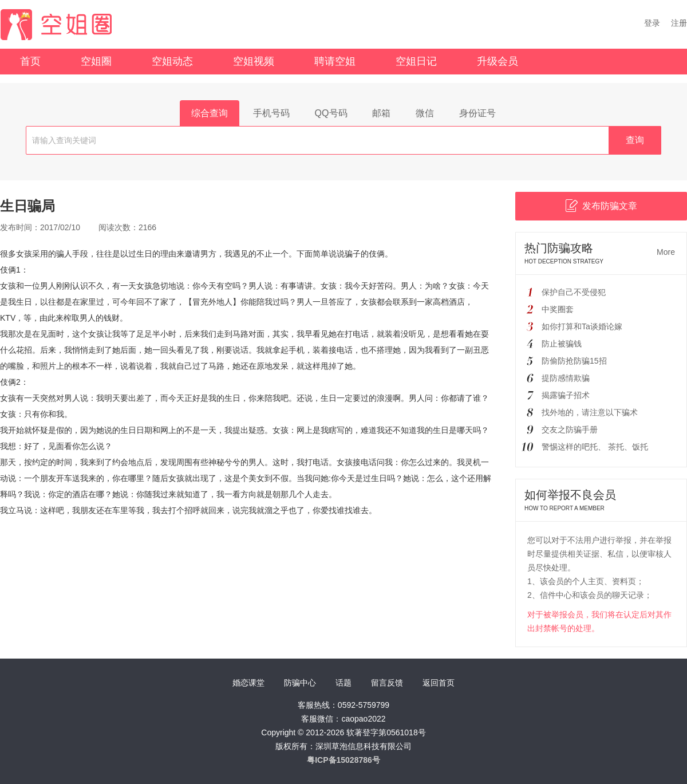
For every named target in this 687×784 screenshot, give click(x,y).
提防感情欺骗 (566, 378)
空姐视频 (254, 61)
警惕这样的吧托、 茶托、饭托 (595, 447)
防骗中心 (300, 683)
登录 (652, 23)
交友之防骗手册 (570, 430)
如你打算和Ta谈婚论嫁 (582, 326)
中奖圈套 (558, 309)
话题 (343, 683)
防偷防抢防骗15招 (574, 361)
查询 (635, 140)
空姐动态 (172, 61)
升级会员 (498, 61)
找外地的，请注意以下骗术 (590, 412)
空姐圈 (96, 61)
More (666, 252)
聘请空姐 (335, 61)
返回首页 (439, 683)
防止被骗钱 (562, 344)
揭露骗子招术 (566, 395)
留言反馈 (387, 683)
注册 (679, 23)
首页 (30, 61)
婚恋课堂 (248, 683)
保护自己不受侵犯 (574, 292)
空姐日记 (416, 61)
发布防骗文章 (601, 206)
